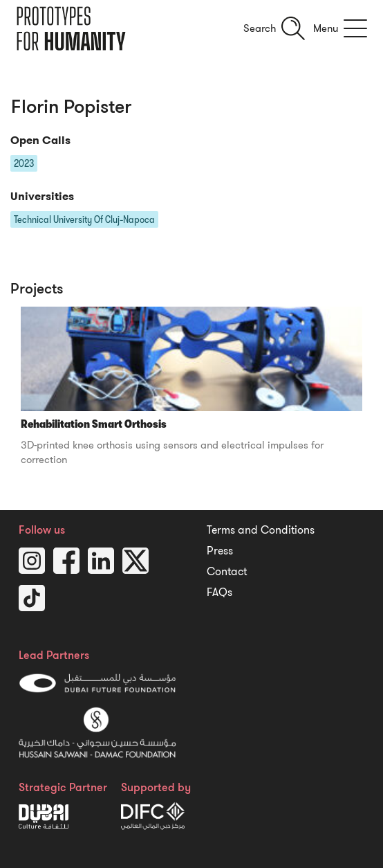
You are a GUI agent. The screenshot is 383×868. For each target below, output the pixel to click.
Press (220, 551)
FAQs (219, 593)
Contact (227, 572)
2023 (24, 163)
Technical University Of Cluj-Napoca (84, 219)
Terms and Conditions (261, 530)
